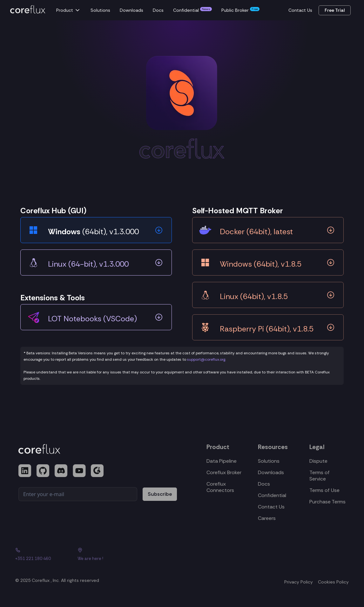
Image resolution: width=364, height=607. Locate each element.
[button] (69, 10)
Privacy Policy (299, 582)
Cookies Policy (333, 582)
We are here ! (90, 559)
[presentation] (67, 519)
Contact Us (300, 10)
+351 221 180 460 (33, 559)
